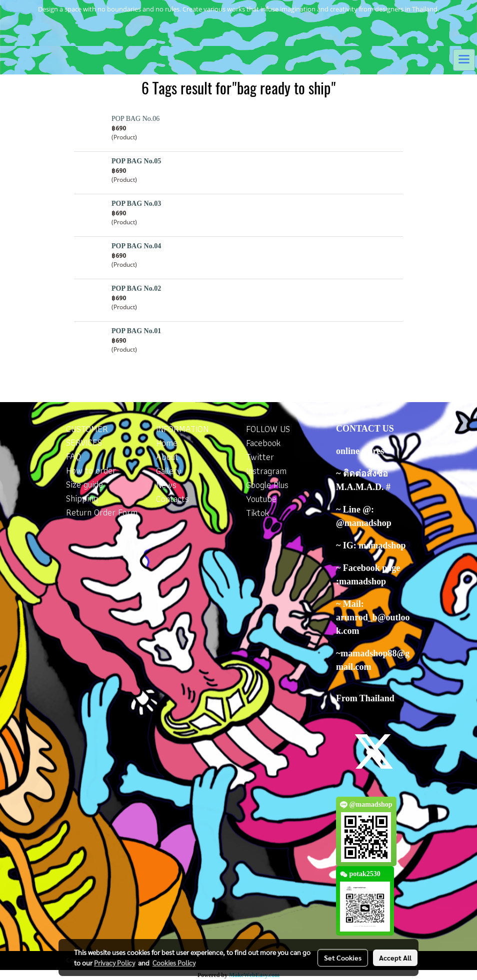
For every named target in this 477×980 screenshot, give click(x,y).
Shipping (82, 498)
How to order (91, 470)
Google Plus (267, 485)
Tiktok (257, 513)
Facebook (263, 443)
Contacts (172, 499)
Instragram (266, 471)
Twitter (260, 457)
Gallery (169, 471)
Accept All (395, 958)
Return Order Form (102, 512)
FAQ (73, 456)
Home (167, 443)
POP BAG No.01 (136, 331)
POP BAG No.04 (136, 246)
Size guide (84, 484)
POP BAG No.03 (136, 204)
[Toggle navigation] (464, 60)
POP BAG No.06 (135, 119)
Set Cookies (343, 958)
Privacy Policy (114, 963)
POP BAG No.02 (136, 288)
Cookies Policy (174, 963)
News (166, 485)
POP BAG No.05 (136, 161)
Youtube (261, 499)
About (167, 457)
